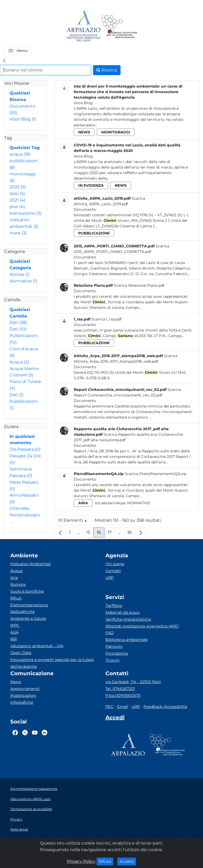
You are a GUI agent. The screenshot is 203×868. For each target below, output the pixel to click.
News (16, 682)
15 (90, 534)
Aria (14, 578)
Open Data (21, 653)
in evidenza (91, 185)
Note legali (19, 829)
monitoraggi (116, 132)
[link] (4, 61)
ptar (17, 207)
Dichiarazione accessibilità (31, 809)
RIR (13, 639)
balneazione (25, 213)
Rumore (18, 584)
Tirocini (112, 660)
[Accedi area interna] (115, 718)
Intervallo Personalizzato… (25, 515)
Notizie (20, 274)
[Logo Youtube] (35, 732)
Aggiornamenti (25, 689)
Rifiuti (16, 598)
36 (131, 534)
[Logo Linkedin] (45, 732)
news (84, 132)
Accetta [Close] (128, 861)
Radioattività (22, 612)
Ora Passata (25, 449)
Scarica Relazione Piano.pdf (139, 285)
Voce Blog (23, 119)
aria (83, 503)
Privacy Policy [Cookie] (81, 861)
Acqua (19, 362)
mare (18, 233)
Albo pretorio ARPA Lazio (31, 799)
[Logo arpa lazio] (83, 26)
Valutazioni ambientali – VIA (37, 646)
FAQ (110, 633)
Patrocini (114, 646)
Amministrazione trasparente (34, 789)
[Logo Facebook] (15, 732)
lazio (17, 193)
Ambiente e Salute (28, 618)
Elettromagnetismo (29, 605)
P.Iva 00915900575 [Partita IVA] (123, 696)
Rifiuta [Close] (106, 861)
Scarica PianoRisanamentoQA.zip (156, 474)
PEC (109, 707)
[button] (18, 51)
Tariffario (114, 606)
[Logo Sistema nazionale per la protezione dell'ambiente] (119, 26)
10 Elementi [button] (75, 522)
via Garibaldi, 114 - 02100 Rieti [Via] (133, 682)
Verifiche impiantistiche (128, 619)
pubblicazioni (94, 233)
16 (101, 534)
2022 (18, 187)
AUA (14, 632)
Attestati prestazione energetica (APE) (142, 626)
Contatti (113, 571)
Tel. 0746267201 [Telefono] (120, 689)
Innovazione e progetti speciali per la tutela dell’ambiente (52, 663)
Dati (18, 322)
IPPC (15, 625)
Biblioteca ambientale (127, 640)
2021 (17, 200)
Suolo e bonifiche (27, 591)
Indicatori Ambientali (31, 564)
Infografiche (22, 702)
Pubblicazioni (23, 696)
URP (110, 578)
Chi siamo (115, 564)
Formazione (117, 653)
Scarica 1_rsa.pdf (107, 319)
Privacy (16, 819)
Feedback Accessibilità (165, 707)
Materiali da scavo (123, 612)
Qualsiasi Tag (25, 148)
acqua (20, 154)
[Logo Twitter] (25, 732)
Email (123, 707)
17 (111, 534)
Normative (23, 281)
